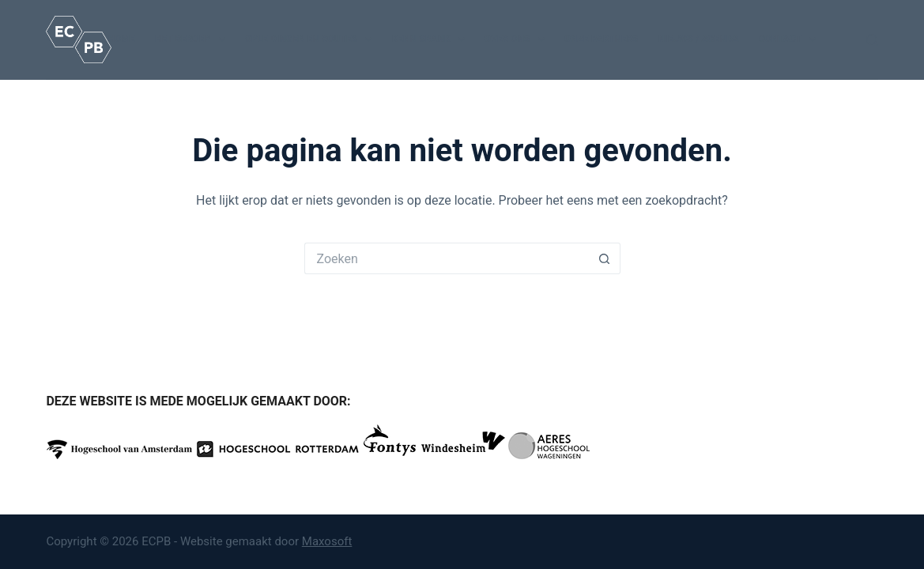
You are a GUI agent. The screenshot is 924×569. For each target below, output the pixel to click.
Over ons (518, 40)
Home (122, 39)
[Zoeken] (872, 40)
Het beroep (193, 40)
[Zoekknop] (605, 258)
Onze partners (602, 39)
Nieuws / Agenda (698, 39)
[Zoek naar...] (447, 258)
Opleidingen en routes (312, 40)
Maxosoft (327, 541)
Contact (791, 40)
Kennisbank (431, 40)
